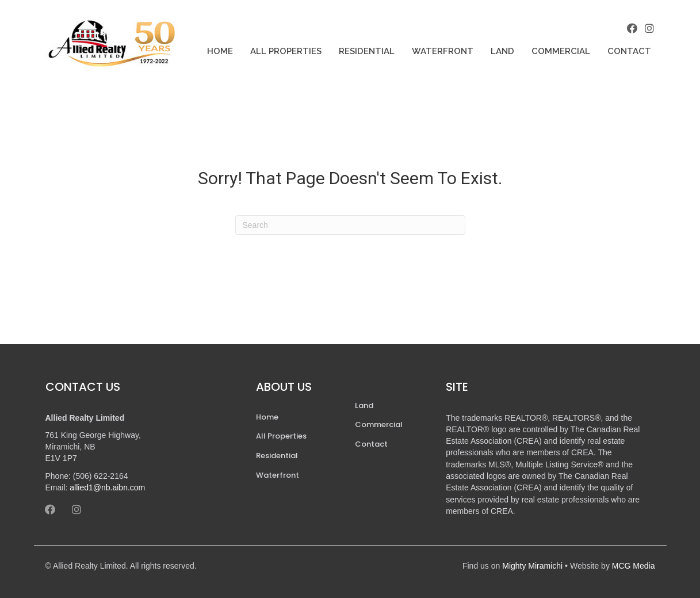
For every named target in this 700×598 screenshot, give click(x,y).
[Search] (350, 225)
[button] (632, 28)
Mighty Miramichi (532, 566)
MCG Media (634, 566)
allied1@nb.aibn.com (107, 487)
